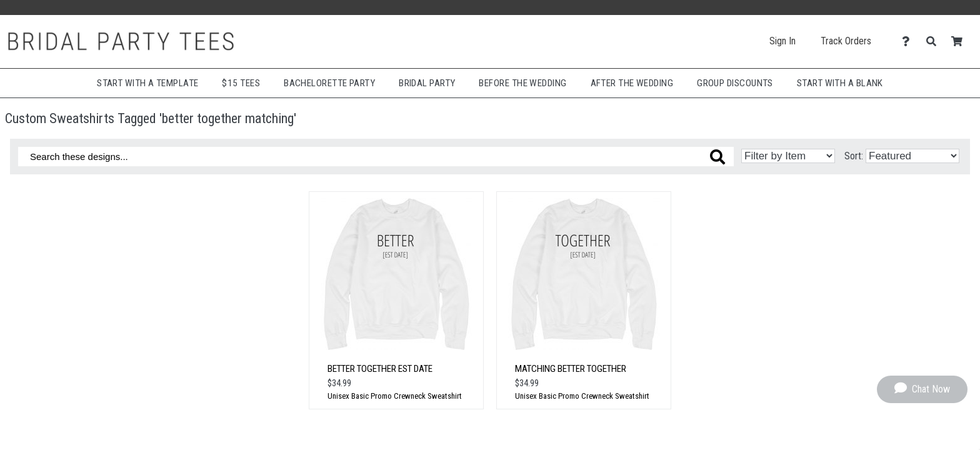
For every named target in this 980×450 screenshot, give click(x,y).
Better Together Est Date (380, 369)
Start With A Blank (840, 83)
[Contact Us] (909, 42)
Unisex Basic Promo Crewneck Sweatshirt (395, 396)
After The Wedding (632, 83)
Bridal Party (427, 83)
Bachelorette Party (329, 83)
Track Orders (846, 41)
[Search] (935, 42)
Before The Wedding (522, 83)
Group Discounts (735, 83)
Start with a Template (147, 83)
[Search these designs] (376, 157)
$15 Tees (241, 83)
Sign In (782, 41)
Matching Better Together (571, 369)
